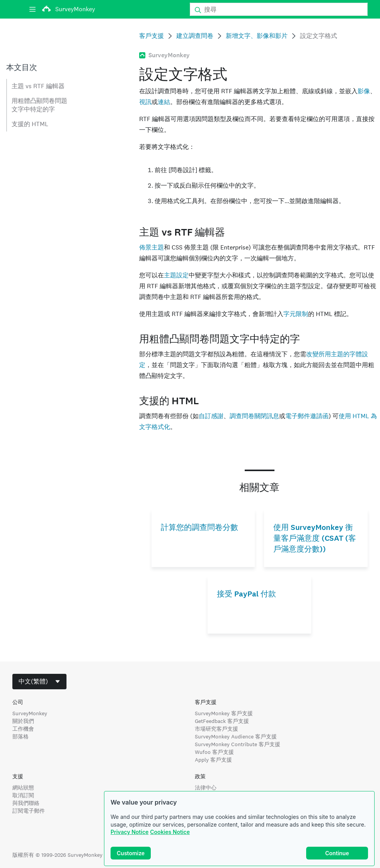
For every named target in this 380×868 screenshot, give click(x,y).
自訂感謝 (211, 416)
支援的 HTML (30, 124)
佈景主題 (152, 247)
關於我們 (23, 721)
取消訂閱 (23, 795)
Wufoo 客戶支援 (214, 752)
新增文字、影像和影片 (257, 36)
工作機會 (23, 729)
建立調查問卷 (195, 36)
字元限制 (296, 314)
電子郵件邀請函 (307, 416)
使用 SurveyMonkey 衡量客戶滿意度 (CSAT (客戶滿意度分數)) (315, 538)
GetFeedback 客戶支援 (222, 721)
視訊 (145, 102)
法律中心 (206, 788)
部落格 (20, 736)
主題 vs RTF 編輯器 (38, 86)
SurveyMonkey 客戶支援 (224, 713)
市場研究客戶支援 (216, 729)
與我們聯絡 (26, 803)
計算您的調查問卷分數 (199, 527)
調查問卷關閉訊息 (254, 416)
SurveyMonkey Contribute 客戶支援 (238, 744)
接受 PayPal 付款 (246, 594)
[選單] (32, 9)
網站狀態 (23, 788)
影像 (364, 91)
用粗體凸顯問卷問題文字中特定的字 (39, 105)
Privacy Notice (130, 832)
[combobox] (39, 682)
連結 (164, 102)
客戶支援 (152, 36)
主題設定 (176, 275)
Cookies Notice (170, 832)
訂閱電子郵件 (29, 811)
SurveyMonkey (30, 713)
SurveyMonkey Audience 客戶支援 (236, 736)
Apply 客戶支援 (213, 760)
